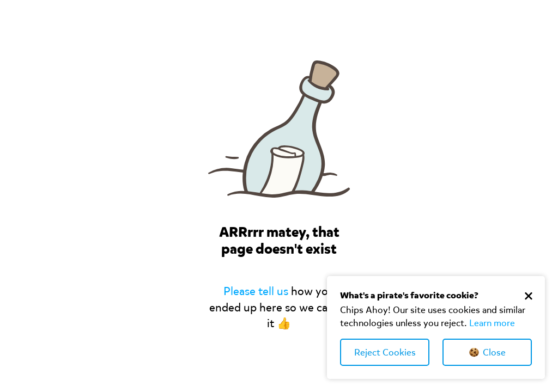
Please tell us (256, 291)
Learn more (492, 323)
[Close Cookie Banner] (529, 296)
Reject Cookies (385, 353)
